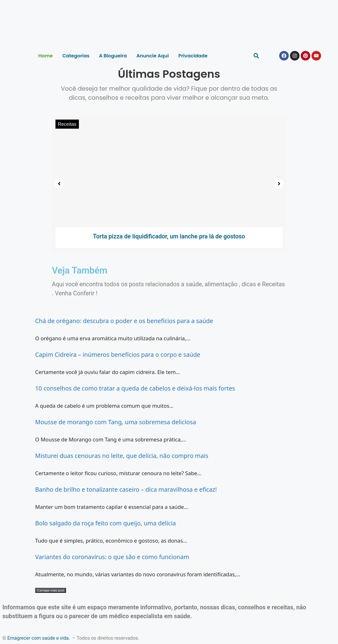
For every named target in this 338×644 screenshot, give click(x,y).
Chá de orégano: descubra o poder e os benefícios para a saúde (124, 321)
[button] (256, 56)
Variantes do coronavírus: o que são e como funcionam (112, 557)
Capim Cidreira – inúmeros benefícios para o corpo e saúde (118, 354)
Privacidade (193, 56)
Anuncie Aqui (153, 56)
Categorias (76, 56)
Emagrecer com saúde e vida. (39, 638)
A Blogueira (113, 56)
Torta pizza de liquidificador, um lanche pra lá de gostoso (169, 236)
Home (45, 56)
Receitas (67, 124)
